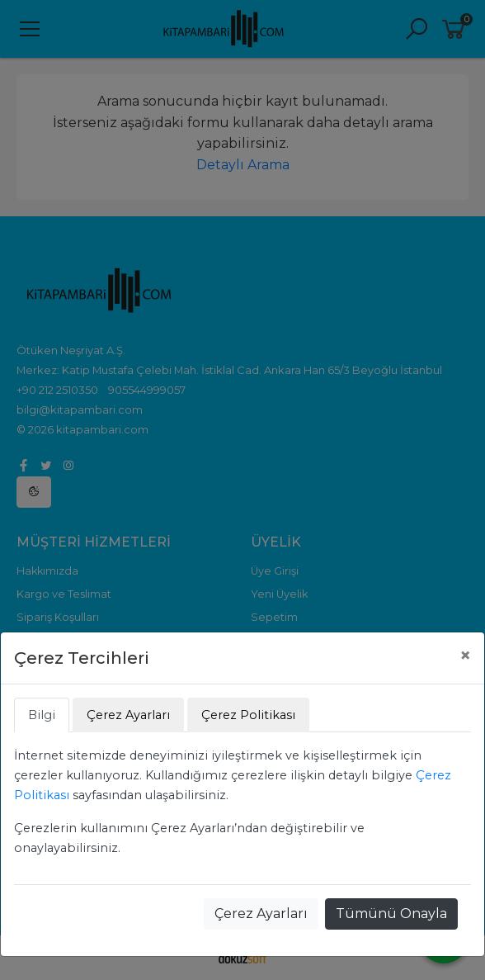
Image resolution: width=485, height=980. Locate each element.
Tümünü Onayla (391, 914)
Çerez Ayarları (261, 914)
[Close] (465, 656)
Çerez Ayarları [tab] (128, 715)
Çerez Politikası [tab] (248, 715)
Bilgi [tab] (42, 715)
